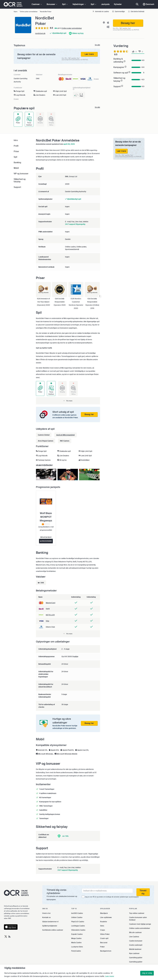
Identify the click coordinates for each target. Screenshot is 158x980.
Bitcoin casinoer (135, 932)
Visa (47, 621)
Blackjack (104, 913)
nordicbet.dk (40, 33)
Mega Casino (76, 938)
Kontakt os (46, 917)
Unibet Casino (77, 917)
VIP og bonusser (21, 174)
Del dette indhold (136, 11)
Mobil (16, 168)
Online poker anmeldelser (72, 28)
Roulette (104, 922)
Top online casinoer (137, 913)
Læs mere (109, 976)
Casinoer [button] (37, 4)
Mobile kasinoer (135, 949)
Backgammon (106, 951)
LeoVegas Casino (78, 926)
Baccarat (104, 943)
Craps (103, 930)
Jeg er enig (147, 973)
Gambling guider (136, 958)
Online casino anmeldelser (140, 928)
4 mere (96, 79)
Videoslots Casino (78, 930)
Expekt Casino (77, 934)
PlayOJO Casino (78, 922)
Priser (16, 151)
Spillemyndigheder (50, 926)
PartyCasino (76, 951)
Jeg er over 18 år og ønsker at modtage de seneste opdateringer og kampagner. (112, 897)
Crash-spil (104, 938)
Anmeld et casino (101, 11)
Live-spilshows (106, 917)
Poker (102, 947)
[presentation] (100, 296)
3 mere (16, 99)
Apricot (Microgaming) (65, 435)
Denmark (149, 4)
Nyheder (118, 4)
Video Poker (105, 934)
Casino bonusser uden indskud (138, 919)
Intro (16, 140)
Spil (15, 157)
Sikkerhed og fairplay (20, 180)
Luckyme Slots (77, 947)
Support (17, 187)
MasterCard (51, 603)
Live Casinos (134, 937)
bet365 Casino (77, 913)
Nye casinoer (134, 953)
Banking (17, 162)
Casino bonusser (136, 941)
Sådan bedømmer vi (50, 922)
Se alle (97, 45)
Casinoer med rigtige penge (140, 924)
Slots (102, 926)
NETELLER (50, 615)
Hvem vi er (46, 913)
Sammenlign (119, 11)
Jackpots (105, 4)
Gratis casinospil (136, 945)
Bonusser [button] (52, 4)
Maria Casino (76, 943)
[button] (68, 401)
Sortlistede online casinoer (53, 930)
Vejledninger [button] (79, 4)
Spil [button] (65, 4)
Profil (16, 146)
